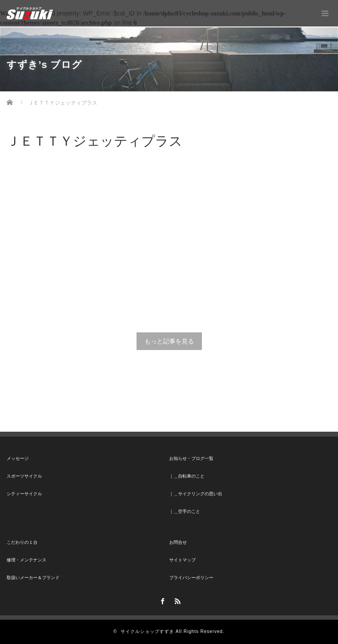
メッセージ (18, 458)
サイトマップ (182, 560)
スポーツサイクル (24, 476)
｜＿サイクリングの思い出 (196, 494)
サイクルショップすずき (147, 631)
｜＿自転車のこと (187, 476)
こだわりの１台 (22, 542)
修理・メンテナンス (27, 560)
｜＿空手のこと (185, 511)
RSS (176, 600)
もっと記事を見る (169, 341)
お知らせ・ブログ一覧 (191, 458)
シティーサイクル (24, 494)
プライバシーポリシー (191, 578)
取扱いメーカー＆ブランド (33, 578)
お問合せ (178, 542)
